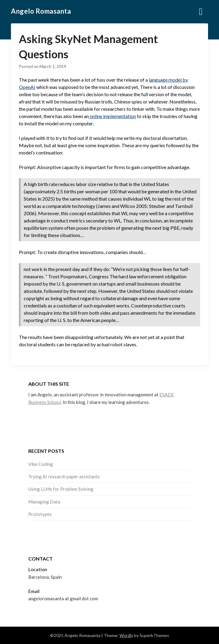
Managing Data (44, 502)
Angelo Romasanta (41, 11)
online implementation (112, 116)
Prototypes (40, 514)
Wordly (126, 635)
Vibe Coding (41, 464)
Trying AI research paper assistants (64, 476)
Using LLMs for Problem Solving (61, 489)
